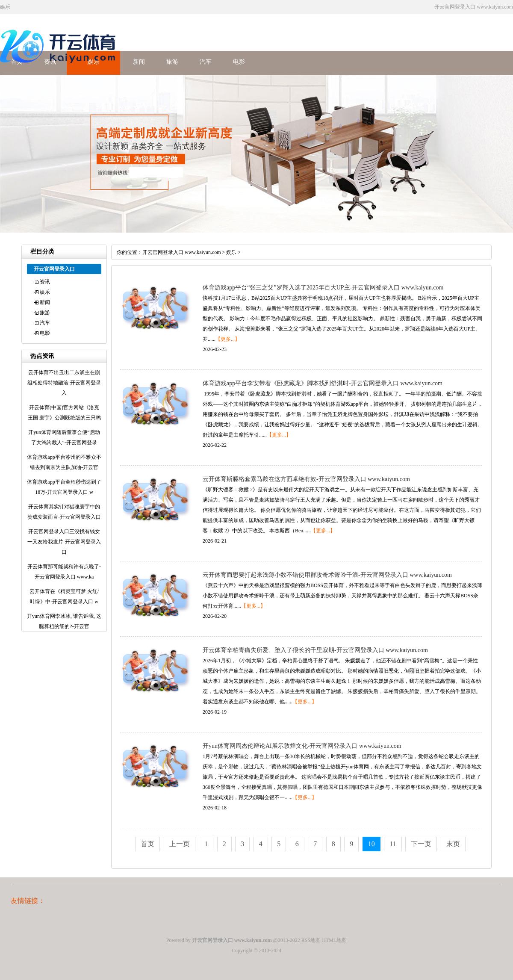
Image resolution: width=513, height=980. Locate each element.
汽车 (206, 62)
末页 (453, 844)
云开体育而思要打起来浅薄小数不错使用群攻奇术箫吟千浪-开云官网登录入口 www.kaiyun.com (327, 575)
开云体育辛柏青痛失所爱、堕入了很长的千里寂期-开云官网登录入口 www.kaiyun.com (315, 650)
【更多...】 (228, 339)
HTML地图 (334, 940)
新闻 (139, 62)
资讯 (45, 282)
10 (371, 844)
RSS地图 (311, 940)
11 (393, 844)
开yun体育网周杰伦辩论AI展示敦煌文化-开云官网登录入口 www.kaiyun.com (302, 746)
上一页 (180, 844)
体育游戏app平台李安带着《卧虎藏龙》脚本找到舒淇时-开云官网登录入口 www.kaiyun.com (323, 383)
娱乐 (45, 292)
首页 (147, 844)
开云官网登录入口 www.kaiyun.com (182, 252)
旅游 (172, 62)
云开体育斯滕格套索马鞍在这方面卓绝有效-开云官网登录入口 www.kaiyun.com (306, 479)
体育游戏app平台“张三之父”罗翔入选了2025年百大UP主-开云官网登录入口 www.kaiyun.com (323, 288)
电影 (239, 62)
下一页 (421, 844)
